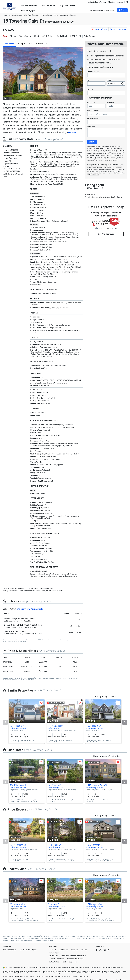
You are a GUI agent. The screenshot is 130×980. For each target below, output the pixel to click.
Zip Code (91, 89)
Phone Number (93, 119)
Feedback (53, 950)
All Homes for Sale (10, 950)
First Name (92, 102)
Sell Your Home (49, 6)
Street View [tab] (42, 44)
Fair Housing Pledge (70, 962)
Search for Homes (29, 6)
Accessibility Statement (76, 959)
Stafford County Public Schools (30, 609)
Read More (72, 132)
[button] (122, 10)
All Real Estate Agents (29, 950)
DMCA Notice (54, 962)
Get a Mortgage (28, 10)
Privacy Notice (94, 175)
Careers (120, 2)
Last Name (111, 102)
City (89, 80)
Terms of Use (121, 173)
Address (93, 72)
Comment (91, 127)
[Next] (125, 722)
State (109, 80)
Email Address (93, 110)
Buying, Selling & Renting (97, 2)
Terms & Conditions (56, 959)
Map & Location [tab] (25, 44)
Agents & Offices (69, 6)
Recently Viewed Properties (102, 10)
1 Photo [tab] (9, 44)
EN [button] (127, 2)
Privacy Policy (54, 953)
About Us (112, 2)
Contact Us (63, 950)
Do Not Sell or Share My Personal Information (68, 956)
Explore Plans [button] (119, 968)
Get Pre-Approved (106, 234)
